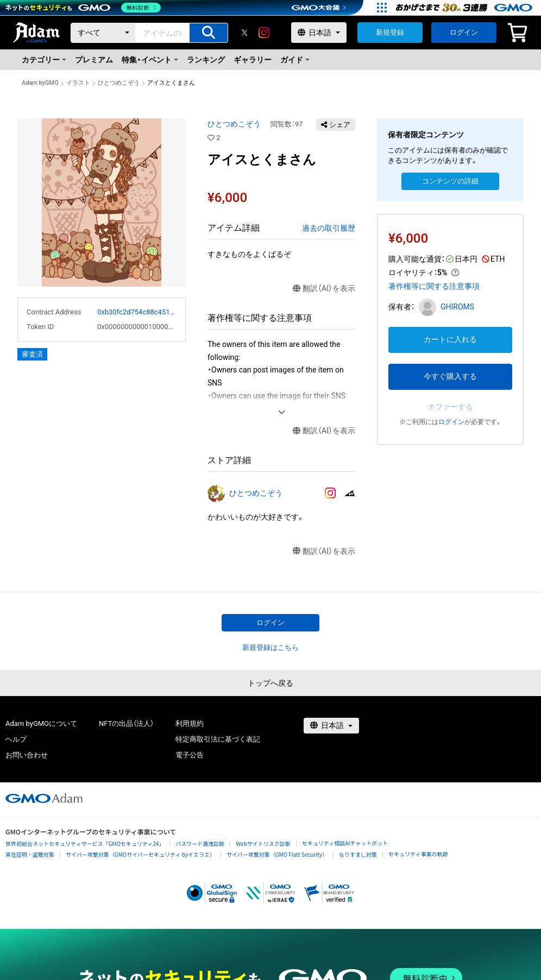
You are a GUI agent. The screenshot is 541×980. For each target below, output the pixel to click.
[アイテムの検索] (209, 33)
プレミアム (94, 60)
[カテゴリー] (103, 33)
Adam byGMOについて (41, 723)
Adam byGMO (40, 83)
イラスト (78, 83)
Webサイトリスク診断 (263, 843)
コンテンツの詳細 (450, 181)
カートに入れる (450, 339)
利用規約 (190, 723)
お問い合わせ (27, 755)
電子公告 (190, 755)
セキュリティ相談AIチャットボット (345, 843)
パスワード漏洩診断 (200, 843)
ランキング (206, 60)
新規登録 (390, 32)
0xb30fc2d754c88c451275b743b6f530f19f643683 (137, 312)
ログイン (464, 32)
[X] (244, 33)
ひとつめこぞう (119, 83)
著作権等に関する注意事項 (434, 286)
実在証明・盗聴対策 (30, 854)
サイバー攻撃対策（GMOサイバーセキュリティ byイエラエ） (140, 854)
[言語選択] (319, 33)
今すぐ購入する (450, 376)
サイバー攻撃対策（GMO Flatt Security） (277, 854)
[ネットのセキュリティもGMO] (83, 8)
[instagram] (264, 33)
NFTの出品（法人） (126, 723)
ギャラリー (253, 60)
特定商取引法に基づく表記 (218, 739)
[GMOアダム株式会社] (44, 798)
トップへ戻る (270, 683)
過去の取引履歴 (329, 228)
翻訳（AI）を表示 (324, 289)
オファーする (450, 407)
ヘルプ (16, 739)
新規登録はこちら (270, 647)
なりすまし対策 (358, 854)
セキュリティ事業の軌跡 (418, 854)
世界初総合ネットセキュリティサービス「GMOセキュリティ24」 (85, 843)
